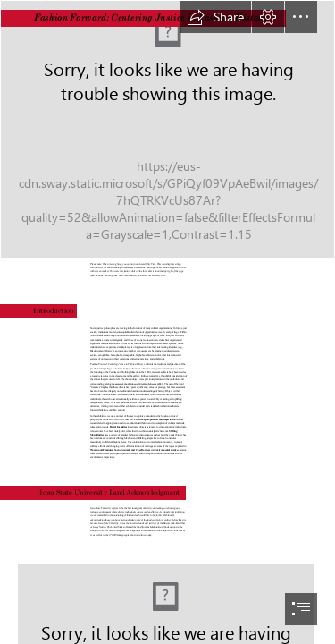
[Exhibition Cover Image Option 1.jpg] (167, 130)
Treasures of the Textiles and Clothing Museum (134, 383)
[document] (167, 322)
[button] (215, 17)
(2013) (160, 383)
